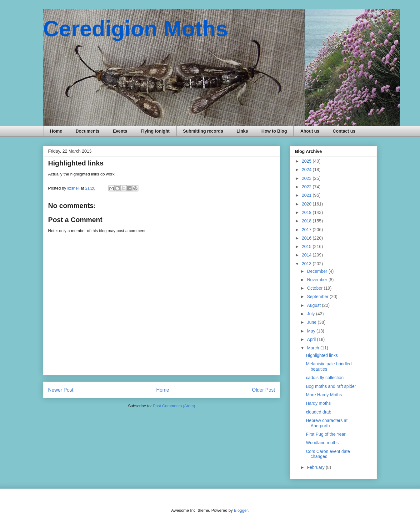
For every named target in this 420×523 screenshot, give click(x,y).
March (314, 348)
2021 (307, 195)
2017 (307, 230)
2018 (307, 221)
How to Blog (274, 131)
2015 (307, 246)
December (317, 271)
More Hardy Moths (324, 395)
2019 (307, 212)
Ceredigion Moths (135, 29)
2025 (307, 161)
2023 (307, 178)
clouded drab (319, 412)
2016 (307, 238)
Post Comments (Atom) (174, 406)
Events (120, 131)
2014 (307, 255)
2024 (307, 170)
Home (56, 131)
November (317, 280)
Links (242, 131)
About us (310, 131)
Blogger (241, 510)
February (316, 467)
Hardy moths (318, 403)
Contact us (344, 131)
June (312, 322)
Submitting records (203, 131)
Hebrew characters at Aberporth (327, 423)
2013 (307, 264)
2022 (307, 187)
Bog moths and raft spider (331, 386)
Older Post (263, 390)
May (312, 331)
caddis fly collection (325, 378)
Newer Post (61, 390)
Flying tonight (155, 131)
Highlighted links (322, 355)
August (314, 305)
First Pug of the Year (326, 434)
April (312, 339)
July (311, 314)
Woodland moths (322, 443)
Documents (87, 131)
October (315, 288)
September (318, 297)
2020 (307, 204)
